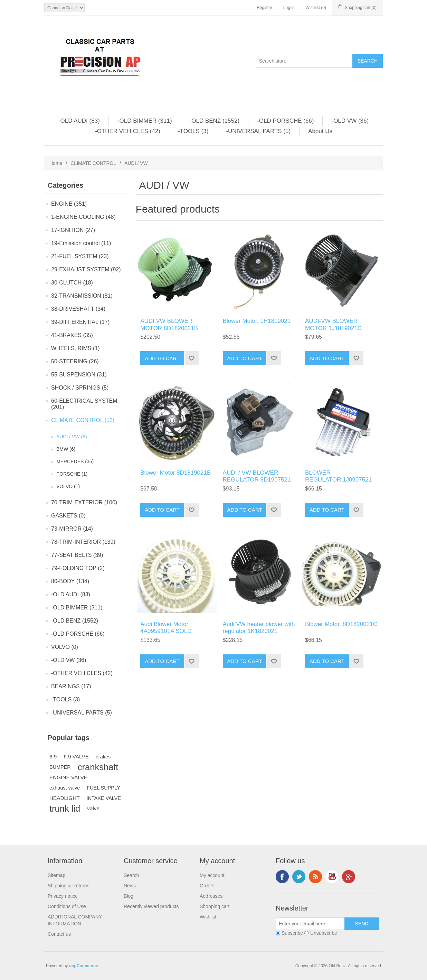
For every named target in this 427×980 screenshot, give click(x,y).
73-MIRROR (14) (72, 529)
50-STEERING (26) (75, 361)
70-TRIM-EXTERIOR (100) (84, 502)
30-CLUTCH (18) (72, 283)
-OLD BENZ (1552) (215, 121)
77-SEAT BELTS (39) (77, 555)
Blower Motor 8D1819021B (175, 473)
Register (264, 8)
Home (56, 163)
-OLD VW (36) (350, 121)
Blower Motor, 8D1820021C (341, 624)
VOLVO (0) (65, 647)
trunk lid (65, 809)
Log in (289, 8)
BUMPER (60, 767)
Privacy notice (63, 896)
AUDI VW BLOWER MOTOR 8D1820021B (169, 324)
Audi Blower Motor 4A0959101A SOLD (166, 628)
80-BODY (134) (70, 581)
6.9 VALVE (76, 757)
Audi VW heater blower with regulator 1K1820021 (259, 628)
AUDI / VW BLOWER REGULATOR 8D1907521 (257, 476)
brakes (103, 757)
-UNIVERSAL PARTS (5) (258, 131)
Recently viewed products (151, 906)
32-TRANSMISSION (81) (82, 296)
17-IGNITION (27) (73, 230)
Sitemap (56, 875)
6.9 (53, 757)
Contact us (59, 934)
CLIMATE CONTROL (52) (83, 420)
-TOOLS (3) (193, 131)
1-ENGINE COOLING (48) (83, 217)
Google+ (349, 877)
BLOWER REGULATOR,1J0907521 (338, 476)
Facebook (282, 877)
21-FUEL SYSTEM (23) (80, 256)
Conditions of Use (67, 906)
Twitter (299, 877)
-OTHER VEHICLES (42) (128, 131)
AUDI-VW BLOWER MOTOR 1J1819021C (333, 324)
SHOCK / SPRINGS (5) (80, 388)
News (130, 886)
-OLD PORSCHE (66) (285, 121)
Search (131, 875)
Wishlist (208, 917)
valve (93, 808)
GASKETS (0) (68, 516)
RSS (315, 877)
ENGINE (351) (69, 204)
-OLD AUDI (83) (79, 121)
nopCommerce (84, 966)
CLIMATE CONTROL (93, 163)
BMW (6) (66, 449)
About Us (320, 131)
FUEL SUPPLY (103, 788)
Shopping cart (215, 906)
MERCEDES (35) (75, 461)
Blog (129, 896)
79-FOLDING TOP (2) (78, 568)
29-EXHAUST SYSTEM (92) (86, 269)
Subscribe (292, 933)
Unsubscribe (324, 933)
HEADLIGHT (65, 798)
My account (212, 875)
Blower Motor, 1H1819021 (257, 321)
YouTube (332, 877)
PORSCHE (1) (72, 474)
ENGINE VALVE (68, 777)
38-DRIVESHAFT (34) (78, 309)
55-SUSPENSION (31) (79, 375)
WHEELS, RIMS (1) (75, 348)
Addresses (211, 896)
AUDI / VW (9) (72, 437)
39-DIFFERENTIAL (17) (80, 322)
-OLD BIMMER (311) (145, 121)
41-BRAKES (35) (72, 335)
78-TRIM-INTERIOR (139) (83, 542)
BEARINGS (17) (71, 686)
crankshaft (98, 767)
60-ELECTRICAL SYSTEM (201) (84, 404)
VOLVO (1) (68, 486)
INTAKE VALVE (104, 798)
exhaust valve (65, 788)
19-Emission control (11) (81, 243)
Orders (207, 886)
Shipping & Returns (69, 886)
